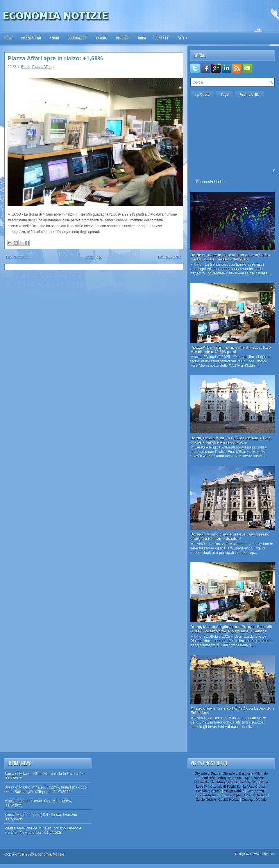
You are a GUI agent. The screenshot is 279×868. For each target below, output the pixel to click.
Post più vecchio (170, 257)
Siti (185, 36)
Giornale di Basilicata (238, 773)
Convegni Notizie (206, 795)
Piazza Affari (31, 38)
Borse (26, 67)
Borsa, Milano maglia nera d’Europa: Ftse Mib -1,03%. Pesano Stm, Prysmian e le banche (231, 629)
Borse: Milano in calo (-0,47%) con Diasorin (41, 814)
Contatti (162, 38)
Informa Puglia (231, 795)
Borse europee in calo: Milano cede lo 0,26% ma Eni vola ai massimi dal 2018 (230, 257)
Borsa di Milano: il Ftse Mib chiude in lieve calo (44, 774)
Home (8, 38)
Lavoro (102, 38)
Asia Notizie (249, 782)
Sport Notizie (254, 778)
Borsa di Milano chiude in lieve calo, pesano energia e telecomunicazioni (230, 536)
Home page (94, 257)
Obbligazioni (78, 38)
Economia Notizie (211, 182)
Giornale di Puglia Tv (225, 786)
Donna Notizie (204, 782)
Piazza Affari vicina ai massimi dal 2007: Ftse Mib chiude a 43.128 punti (231, 350)
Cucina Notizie (229, 800)
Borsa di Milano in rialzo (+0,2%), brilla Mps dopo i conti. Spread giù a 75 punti (46, 789)
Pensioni (123, 38)
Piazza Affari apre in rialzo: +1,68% (55, 58)
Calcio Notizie (206, 800)
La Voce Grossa (254, 786)
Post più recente (18, 257)
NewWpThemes (262, 854)
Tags (225, 95)
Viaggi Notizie (234, 791)
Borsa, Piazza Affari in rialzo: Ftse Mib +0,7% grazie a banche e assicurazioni (230, 440)
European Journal (230, 778)
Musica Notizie (228, 782)
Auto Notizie (255, 791)
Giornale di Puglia (207, 773)
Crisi (142, 38)
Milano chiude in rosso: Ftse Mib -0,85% (38, 801)
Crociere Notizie (256, 795)
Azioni (54, 38)
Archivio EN (249, 95)
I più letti (202, 95)
